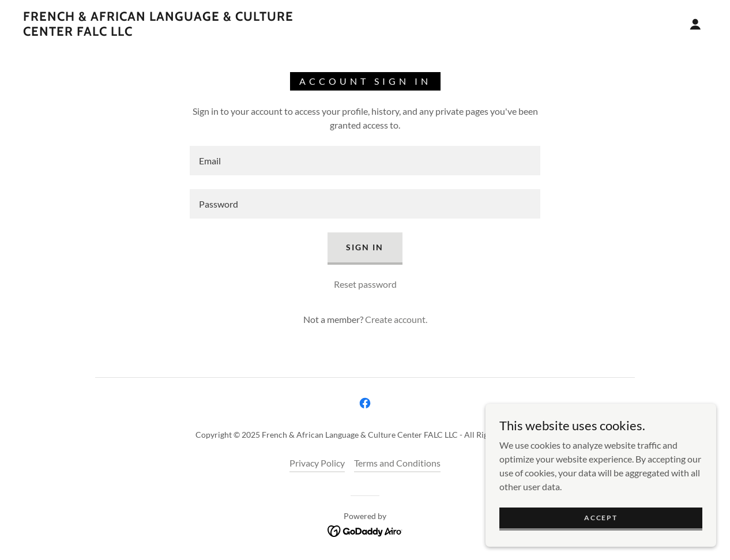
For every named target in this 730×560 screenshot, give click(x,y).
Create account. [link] (396, 319)
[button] (695, 24)
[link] (185, 32)
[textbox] (365, 161)
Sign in (365, 247)
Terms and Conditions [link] (397, 463)
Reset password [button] (365, 284)
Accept (601, 518)
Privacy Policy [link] (317, 463)
